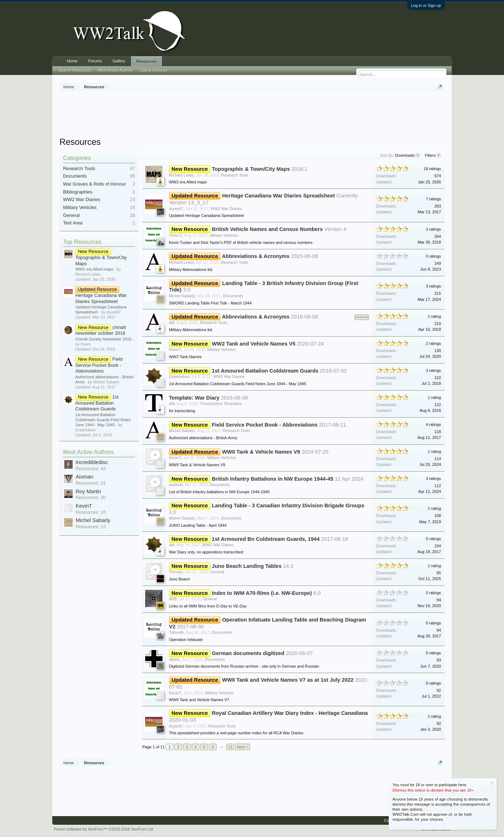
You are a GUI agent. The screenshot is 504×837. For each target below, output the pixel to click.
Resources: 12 (91, 527)
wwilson (176, 485)
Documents (75, 176)
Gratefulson (179, 377)
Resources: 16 (91, 512)
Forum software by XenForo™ (104, 829)
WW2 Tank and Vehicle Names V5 (254, 344)
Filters (433, 155)
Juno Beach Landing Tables (247, 566)
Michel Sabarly (93, 520)
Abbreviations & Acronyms (256, 256)
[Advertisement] (252, 115)
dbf (172, 322)
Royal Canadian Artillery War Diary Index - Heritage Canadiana (290, 713)
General (71, 215)
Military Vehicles (80, 207)
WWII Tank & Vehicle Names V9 (261, 452)
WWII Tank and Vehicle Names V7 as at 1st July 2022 (288, 680)
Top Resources (82, 242)
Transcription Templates (221, 404)
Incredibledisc (92, 462)
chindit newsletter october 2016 (101, 330)
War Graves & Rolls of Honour (94, 184)
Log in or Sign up (426, 5)
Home (72, 61)
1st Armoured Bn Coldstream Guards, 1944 (266, 539)
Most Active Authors (88, 452)
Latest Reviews (154, 70)
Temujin (176, 572)
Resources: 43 (91, 469)
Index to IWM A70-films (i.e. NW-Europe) (262, 593)
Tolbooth (177, 632)
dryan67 (176, 209)
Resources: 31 (91, 483)
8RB (173, 599)
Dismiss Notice (492, 783)
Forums (95, 61)
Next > (242, 747)
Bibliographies (78, 192)
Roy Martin (88, 491)
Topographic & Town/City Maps (101, 257)
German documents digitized (248, 653)
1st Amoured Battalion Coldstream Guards (97, 403)
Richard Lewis (181, 175)
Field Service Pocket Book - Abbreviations (99, 365)
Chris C (176, 235)
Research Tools (79, 168)
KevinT (84, 506)
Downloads (408, 155)
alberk (174, 659)
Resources (146, 61)
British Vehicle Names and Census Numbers (267, 229)
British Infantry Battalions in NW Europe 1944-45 (273, 479)
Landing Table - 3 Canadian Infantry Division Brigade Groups (288, 506)
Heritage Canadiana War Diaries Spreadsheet (101, 295)
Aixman (84, 477)
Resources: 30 (91, 497)
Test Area (73, 223)
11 (230, 747)
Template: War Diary (194, 398)
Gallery (119, 61)
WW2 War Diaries (82, 199)
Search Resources (75, 70)
